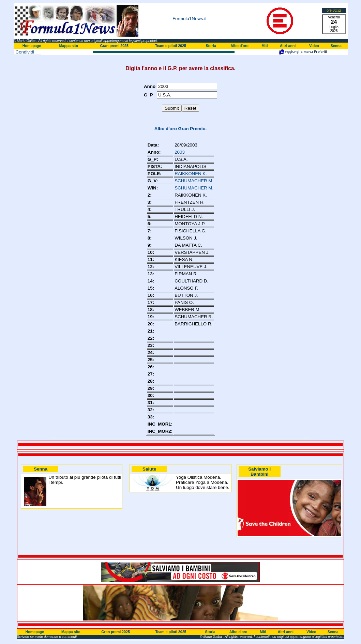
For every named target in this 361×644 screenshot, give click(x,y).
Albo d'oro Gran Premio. (181, 129)
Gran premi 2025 (114, 46)
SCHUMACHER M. (194, 181)
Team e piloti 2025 (171, 46)
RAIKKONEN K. (191, 174)
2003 (180, 152)
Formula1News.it (190, 19)
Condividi (25, 52)
